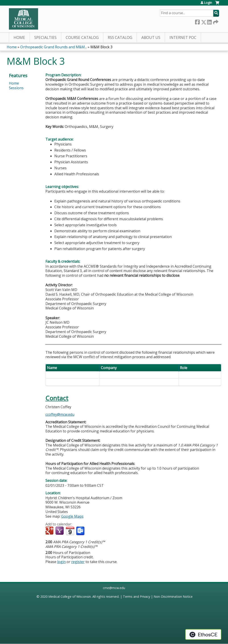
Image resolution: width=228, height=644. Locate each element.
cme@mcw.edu (114, 588)
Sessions (16, 88)
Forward (215, 21)
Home (19, 37)
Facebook (197, 21)
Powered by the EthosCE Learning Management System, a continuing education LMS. (203, 634)
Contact (57, 398)
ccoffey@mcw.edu (60, 414)
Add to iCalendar (70, 531)
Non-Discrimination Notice (173, 597)
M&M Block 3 (101, 47)
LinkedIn (209, 21)
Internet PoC (183, 37)
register (78, 562)
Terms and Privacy (136, 597)
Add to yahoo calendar (60, 531)
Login (208, 3)
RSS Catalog (120, 37)
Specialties (45, 37)
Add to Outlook (81, 531)
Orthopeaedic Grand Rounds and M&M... (54, 47)
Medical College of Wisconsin (70, 597)
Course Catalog (82, 37)
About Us (151, 37)
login (61, 562)
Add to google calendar (50, 531)
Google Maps (72, 516)
